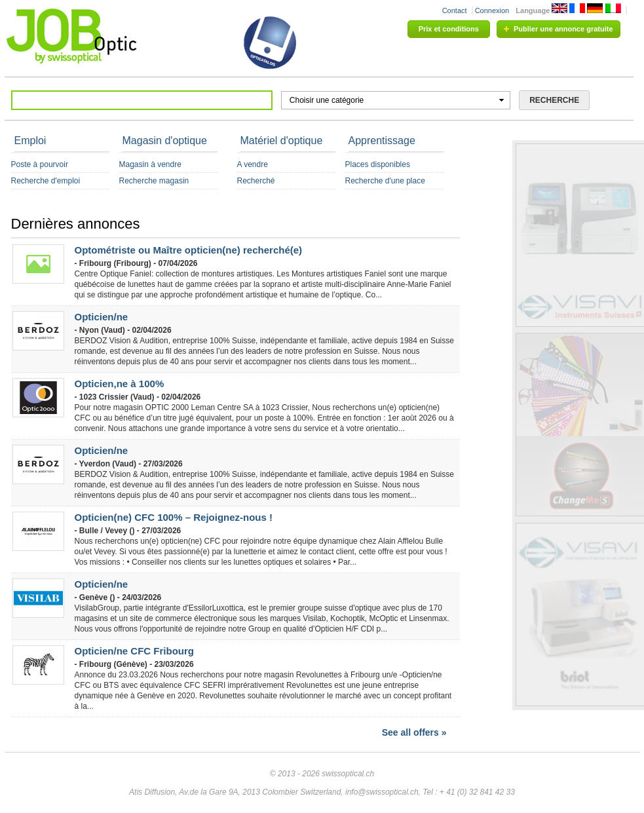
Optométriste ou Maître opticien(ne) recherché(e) (189, 250)
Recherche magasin (154, 181)
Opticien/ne (102, 317)
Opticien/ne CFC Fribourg (135, 651)
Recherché (256, 181)
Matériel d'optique (282, 141)
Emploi (30, 141)
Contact (455, 10)
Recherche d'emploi (46, 181)
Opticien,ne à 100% (120, 384)
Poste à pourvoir (40, 164)
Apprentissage (382, 141)
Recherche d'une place (385, 181)
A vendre (253, 164)
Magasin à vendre (150, 164)
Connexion (492, 10)
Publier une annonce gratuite (563, 29)
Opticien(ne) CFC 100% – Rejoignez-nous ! (174, 517)
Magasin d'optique (165, 141)
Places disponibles (378, 164)
